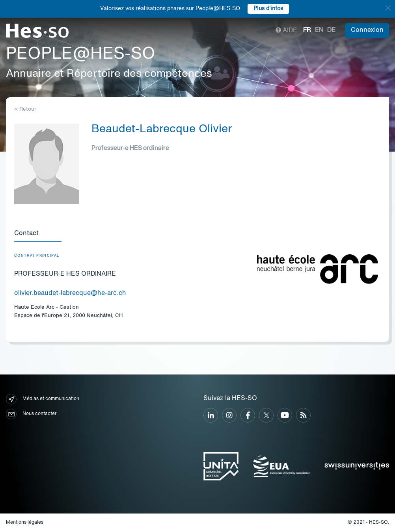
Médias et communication (43, 399)
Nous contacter (31, 414)
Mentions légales (25, 523)
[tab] (38, 234)
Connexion (367, 30)
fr (307, 30)
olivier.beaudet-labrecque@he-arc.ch (70, 293)
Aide (286, 31)
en (319, 30)
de (331, 30)
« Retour (25, 109)
